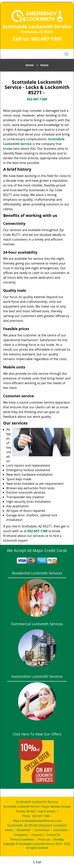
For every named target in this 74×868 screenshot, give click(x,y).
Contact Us (53, 835)
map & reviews (47, 811)
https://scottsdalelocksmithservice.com (37, 821)
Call (37, 862)
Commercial (42, 830)
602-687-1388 (46, 39)
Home (30, 65)
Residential (24, 830)
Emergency (21, 835)
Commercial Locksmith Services (37, 624)
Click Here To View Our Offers (37, 734)
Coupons (37, 835)
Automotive (60, 830)
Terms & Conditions (22, 840)
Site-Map (59, 840)
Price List (44, 840)
